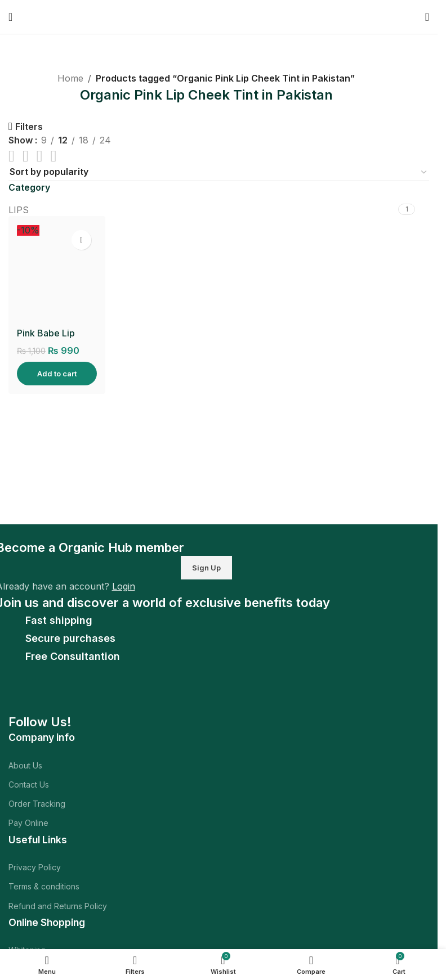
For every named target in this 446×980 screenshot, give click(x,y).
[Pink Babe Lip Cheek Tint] (57, 273)
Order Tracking (37, 804)
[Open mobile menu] (10, 17)
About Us (25, 765)
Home (70, 78)
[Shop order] (219, 172)
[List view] (12, 156)
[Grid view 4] (54, 156)
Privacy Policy (35, 867)
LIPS (19, 210)
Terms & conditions (44, 886)
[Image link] (86, 696)
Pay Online (28, 823)
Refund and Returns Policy (58, 906)
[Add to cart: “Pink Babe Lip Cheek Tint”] (57, 374)
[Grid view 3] (40, 156)
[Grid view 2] (26, 156)
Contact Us (29, 785)
